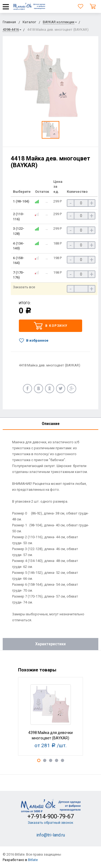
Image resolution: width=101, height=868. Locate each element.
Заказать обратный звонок (50, 823)
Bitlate (33, 860)
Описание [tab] (51, 424)
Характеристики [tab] (50, 644)
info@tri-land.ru (51, 835)
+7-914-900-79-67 (51, 816)
